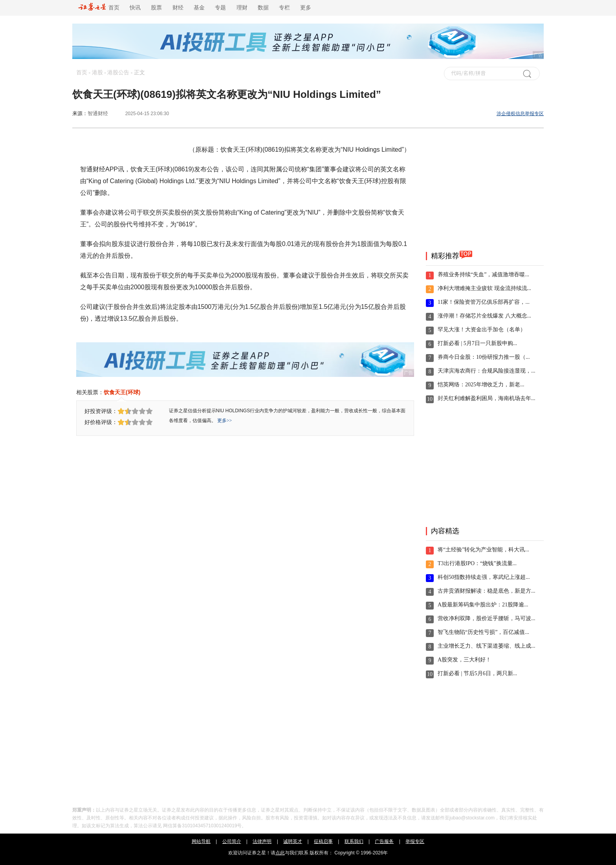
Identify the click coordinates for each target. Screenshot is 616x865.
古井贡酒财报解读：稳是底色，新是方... (487, 591)
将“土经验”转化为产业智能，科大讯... (483, 550)
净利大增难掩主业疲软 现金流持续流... (484, 288)
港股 (97, 73)
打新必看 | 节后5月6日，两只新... (477, 673)
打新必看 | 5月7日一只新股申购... (477, 343)
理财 (242, 8)
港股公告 (118, 73)
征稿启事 (323, 841)
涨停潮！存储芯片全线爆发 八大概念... (484, 316)
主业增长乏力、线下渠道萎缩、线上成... (487, 646)
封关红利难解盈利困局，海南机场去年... (487, 398)
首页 (99, 8)
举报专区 (415, 841)
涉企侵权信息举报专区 (520, 114)
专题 (220, 8)
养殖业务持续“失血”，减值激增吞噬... (483, 275)
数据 (263, 8)
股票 (156, 8)
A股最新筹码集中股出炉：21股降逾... (483, 605)
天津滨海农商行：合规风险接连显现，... (487, 371)
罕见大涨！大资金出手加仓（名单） (482, 330)
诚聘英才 (293, 841)
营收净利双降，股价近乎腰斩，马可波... (487, 618)
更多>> (225, 421)
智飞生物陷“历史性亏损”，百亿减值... (483, 632)
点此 (280, 853)
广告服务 (384, 841)
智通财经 (98, 113)
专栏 (284, 8)
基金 (199, 8)
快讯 (135, 8)
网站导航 (201, 841)
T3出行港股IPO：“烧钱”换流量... (477, 563)
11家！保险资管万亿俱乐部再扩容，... (484, 302)
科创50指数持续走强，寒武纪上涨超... (484, 577)
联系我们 (354, 841)
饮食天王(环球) (122, 392)
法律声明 (262, 841)
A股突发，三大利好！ (464, 660)
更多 (306, 8)
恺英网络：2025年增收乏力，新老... (481, 385)
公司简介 (232, 841)
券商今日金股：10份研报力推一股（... (484, 357)
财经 (178, 8)
